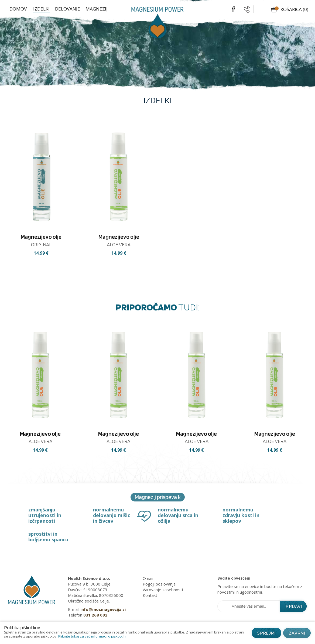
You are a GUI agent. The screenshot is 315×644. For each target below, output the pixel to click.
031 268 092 (95, 615)
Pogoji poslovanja (159, 584)
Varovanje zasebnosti (163, 590)
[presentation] (10, 399)
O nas (148, 578)
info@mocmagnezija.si (103, 609)
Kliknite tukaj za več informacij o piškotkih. (92, 636)
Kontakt (150, 595)
